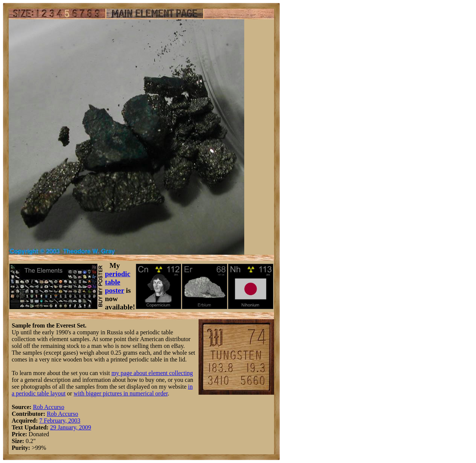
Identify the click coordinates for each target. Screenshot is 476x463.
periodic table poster (118, 282)
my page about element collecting (152, 373)
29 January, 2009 (71, 427)
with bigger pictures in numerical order (121, 393)
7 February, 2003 (60, 421)
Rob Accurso (49, 407)
